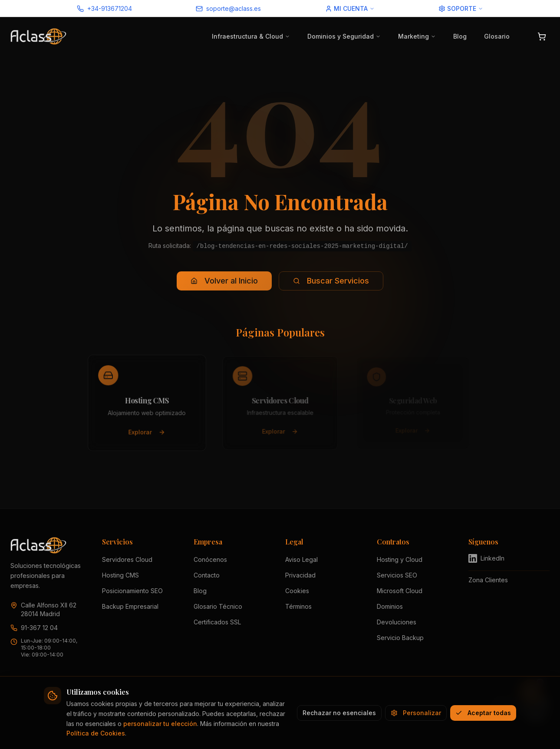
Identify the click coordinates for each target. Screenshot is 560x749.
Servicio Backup (400, 638)
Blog (460, 36)
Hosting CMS (120, 575)
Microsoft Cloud (400, 591)
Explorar (147, 433)
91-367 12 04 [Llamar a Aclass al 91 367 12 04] (39, 628)
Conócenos (210, 559)
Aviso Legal (301, 559)
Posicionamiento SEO (132, 591)
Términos (298, 606)
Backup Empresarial (130, 606)
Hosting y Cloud (400, 559)
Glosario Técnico (218, 606)
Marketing (417, 36)
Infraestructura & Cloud (251, 36)
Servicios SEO (397, 575)
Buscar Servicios (331, 281)
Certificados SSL (217, 622)
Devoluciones (397, 622)
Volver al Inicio (224, 281)
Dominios (390, 606)
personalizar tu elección (160, 724)
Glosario (497, 36)
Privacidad (300, 575)
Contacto (207, 575)
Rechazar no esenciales (339, 713)
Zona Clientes (488, 580)
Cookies (297, 591)
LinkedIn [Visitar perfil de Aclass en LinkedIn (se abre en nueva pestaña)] (486, 558)
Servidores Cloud (127, 559)
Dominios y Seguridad (344, 36)
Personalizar (416, 713)
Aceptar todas (483, 713)
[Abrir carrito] (542, 36)
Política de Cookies (96, 733)
